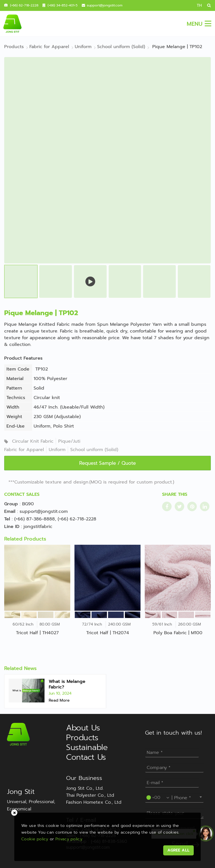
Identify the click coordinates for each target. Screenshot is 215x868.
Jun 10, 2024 (60, 693)
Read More (59, 700)
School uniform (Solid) (94, 450)
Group (11, 504)
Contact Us (86, 757)
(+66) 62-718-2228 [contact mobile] (24, 5)
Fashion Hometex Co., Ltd (94, 802)
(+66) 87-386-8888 (35, 519)
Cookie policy (36, 838)
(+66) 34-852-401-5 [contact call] (63, 5)
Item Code (18, 369)
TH (199, 5)
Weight (14, 417)
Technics (16, 398)
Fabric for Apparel (24, 450)
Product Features (23, 358)
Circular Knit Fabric (33, 441)
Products (82, 738)
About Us (83, 728)
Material (15, 379)
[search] (207, 5)
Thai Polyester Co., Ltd (90, 795)
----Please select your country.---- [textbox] (176, 797)
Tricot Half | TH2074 (108, 633)
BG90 (28, 504)
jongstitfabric (38, 527)
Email (10, 511)
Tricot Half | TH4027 (37, 633)
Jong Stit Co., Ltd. (85, 788)
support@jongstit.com (44, 511)
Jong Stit (21, 792)
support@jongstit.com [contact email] (105, 5)
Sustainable (87, 747)
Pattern (14, 388)
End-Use (16, 426)
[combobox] (174, 797)
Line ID (12, 527)
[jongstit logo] (12, 23)
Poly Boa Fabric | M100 (178, 633)
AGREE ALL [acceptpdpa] (177, 849)
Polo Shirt (64, 426)
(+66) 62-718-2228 (77, 519)
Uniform (42, 426)
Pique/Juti (69, 441)
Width (13, 407)
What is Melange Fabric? (67, 684)
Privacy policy (70, 838)
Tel (7, 519)
